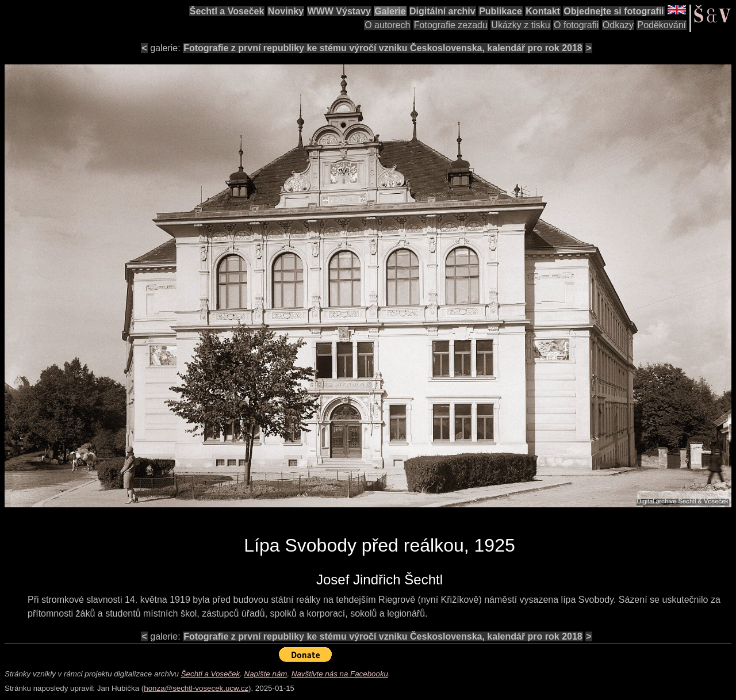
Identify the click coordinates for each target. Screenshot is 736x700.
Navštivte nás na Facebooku (340, 674)
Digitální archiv (442, 11)
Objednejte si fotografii (614, 11)
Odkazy (618, 25)
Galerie (390, 11)
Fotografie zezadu (451, 25)
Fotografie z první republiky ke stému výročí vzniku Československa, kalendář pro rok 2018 (383, 48)
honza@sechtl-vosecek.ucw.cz (196, 688)
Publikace (501, 11)
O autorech (387, 25)
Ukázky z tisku (520, 25)
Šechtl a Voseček (227, 11)
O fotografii (576, 25)
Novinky (286, 11)
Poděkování (662, 25)
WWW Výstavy (339, 11)
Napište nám (266, 674)
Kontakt (543, 11)
